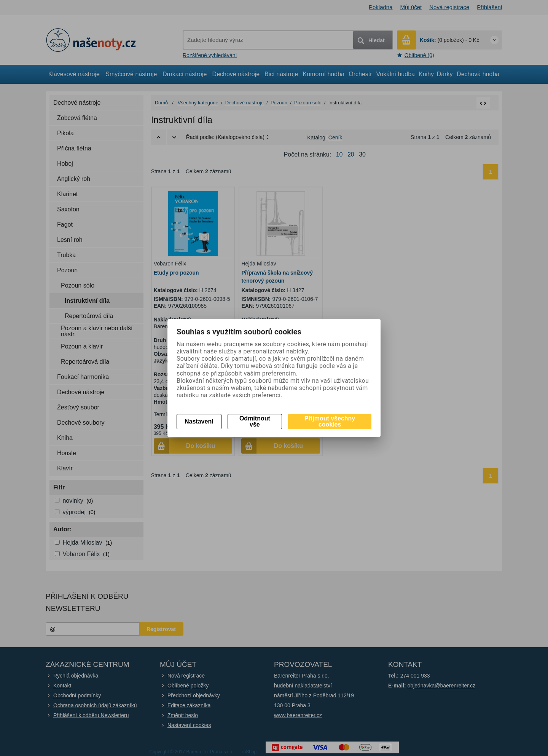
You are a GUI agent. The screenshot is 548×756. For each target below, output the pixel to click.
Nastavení (199, 421)
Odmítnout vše (255, 421)
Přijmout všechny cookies (330, 421)
